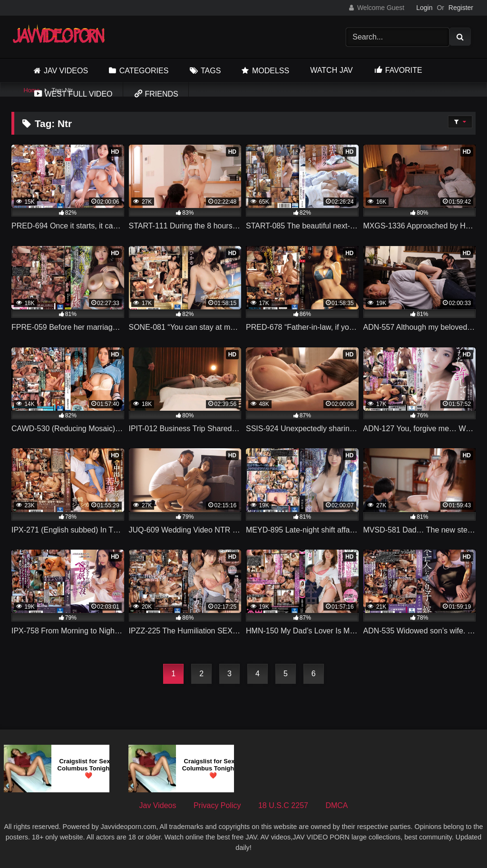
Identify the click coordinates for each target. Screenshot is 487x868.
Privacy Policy (217, 805)
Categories (144, 71)
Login (424, 8)
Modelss (271, 71)
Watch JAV (331, 70)
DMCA (336, 805)
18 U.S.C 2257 (283, 805)
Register (461, 8)
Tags (211, 71)
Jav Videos (66, 71)
